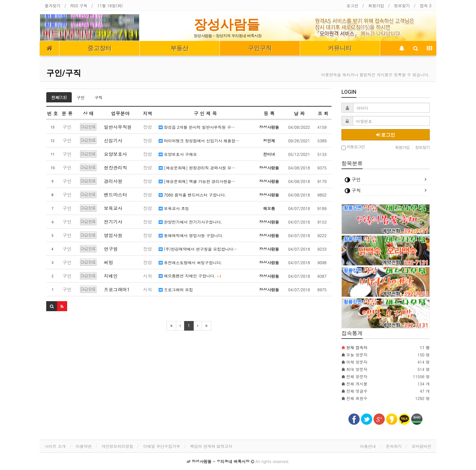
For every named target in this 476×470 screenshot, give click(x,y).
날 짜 (299, 113)
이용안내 (368, 446)
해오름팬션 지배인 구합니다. (190, 276)
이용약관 (84, 446)
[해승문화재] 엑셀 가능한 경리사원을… (197, 181)
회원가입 (376, 5)
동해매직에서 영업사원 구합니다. (191, 235)
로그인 (352, 5)
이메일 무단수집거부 (162, 446)
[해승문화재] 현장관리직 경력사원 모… (197, 168)
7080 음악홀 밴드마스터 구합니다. (193, 195)
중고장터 (99, 48)
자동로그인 (353, 147)
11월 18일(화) (110, 5)
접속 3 (426, 5)
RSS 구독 (79, 5)
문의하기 (394, 446)
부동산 (179, 48)
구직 (99, 97)
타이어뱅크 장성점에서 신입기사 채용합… (199, 141)
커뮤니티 (340, 48)
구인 (81, 97)
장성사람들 (227, 24)
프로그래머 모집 (176, 289)
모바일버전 (421, 446)
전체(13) (59, 97)
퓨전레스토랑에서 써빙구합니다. (191, 262)
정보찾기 (402, 5)
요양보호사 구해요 (178, 154)
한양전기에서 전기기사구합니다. (191, 222)
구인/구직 (64, 73)
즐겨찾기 (53, 5)
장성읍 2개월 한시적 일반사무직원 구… (197, 127)
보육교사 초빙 (174, 208)
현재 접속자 (357, 347)
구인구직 (260, 48)
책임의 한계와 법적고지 (211, 446)
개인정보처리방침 (117, 446)
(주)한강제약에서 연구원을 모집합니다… (198, 249)
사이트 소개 (55, 446)
